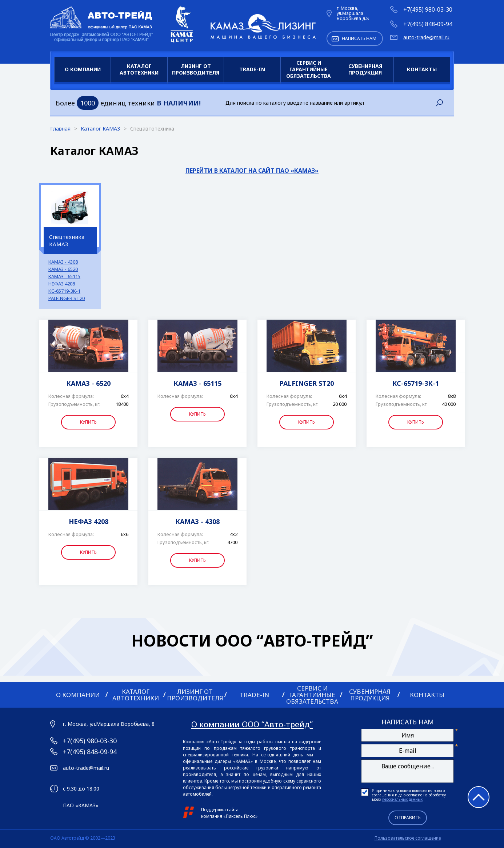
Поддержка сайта (220, 810)
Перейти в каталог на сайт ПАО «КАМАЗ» (252, 171)
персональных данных (402, 799)
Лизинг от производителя (196, 69)
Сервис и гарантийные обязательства (309, 69)
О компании (83, 69)
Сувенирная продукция (365, 69)
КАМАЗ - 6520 (63, 269)
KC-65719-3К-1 (64, 291)
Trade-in (252, 69)
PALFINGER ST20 (67, 298)
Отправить (408, 818)
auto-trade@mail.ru (426, 37)
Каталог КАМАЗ (101, 129)
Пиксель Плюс (241, 816)
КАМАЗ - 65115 (64, 277)
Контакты (422, 69)
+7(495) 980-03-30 (428, 9)
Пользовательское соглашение (408, 838)
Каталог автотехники (139, 69)
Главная (61, 129)
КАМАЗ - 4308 (63, 262)
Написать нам (359, 38)
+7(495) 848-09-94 (428, 24)
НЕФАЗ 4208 (62, 284)
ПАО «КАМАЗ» (81, 805)
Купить (88, 422)
